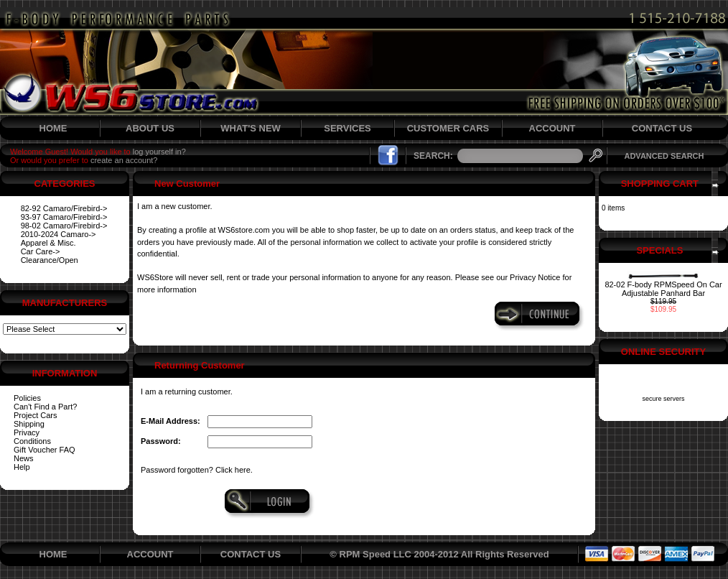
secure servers (663, 399)
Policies (27, 398)
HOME (53, 128)
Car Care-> (41, 251)
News (24, 458)
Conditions (32, 441)
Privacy (27, 432)
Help (22, 467)
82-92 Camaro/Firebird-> (64, 208)
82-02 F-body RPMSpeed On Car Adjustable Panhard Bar (663, 289)
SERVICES (347, 128)
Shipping (29, 424)
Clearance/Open (50, 260)
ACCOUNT (552, 128)
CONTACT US (662, 128)
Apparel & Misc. (48, 243)
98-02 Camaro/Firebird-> (64, 226)
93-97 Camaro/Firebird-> (64, 217)
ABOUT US (150, 128)
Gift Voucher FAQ (45, 450)
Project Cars (36, 415)
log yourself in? (159, 152)
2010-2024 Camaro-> (59, 234)
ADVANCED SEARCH (664, 156)
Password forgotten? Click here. (197, 470)
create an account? (124, 160)
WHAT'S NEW (251, 128)
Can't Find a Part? (45, 407)
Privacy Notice (535, 277)
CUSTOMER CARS (448, 128)
